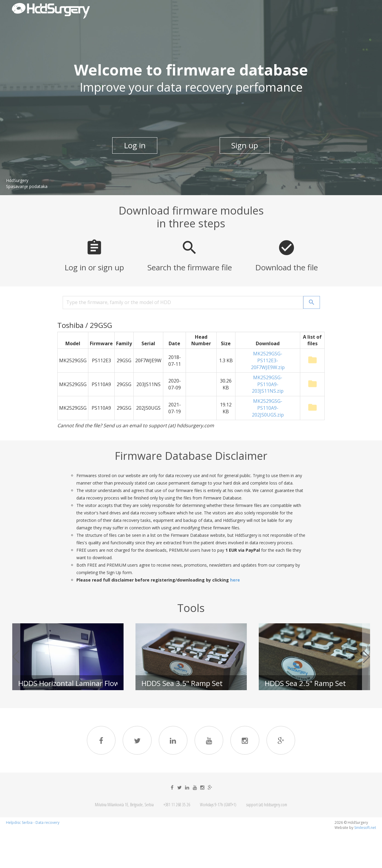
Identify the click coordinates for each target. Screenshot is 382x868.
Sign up (245, 145)
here (235, 580)
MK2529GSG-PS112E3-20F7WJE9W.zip (268, 360)
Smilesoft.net (365, 829)
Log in (134, 145)
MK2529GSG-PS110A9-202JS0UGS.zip (268, 408)
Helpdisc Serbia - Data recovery (33, 824)
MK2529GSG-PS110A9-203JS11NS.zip (268, 384)
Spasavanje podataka (27, 187)
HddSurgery (17, 181)
